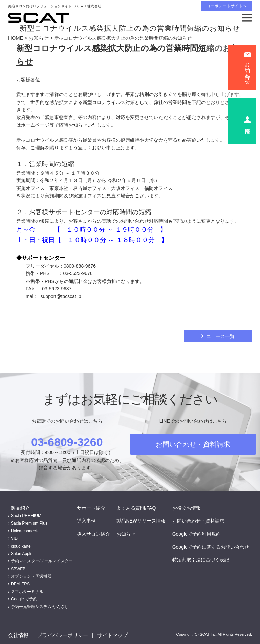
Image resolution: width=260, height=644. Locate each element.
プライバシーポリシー (62, 635)
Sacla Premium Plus (29, 523)
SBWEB (18, 568)
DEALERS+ (21, 583)
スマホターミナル (27, 591)
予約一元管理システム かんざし (40, 606)
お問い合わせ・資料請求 (193, 444)
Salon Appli (21, 553)
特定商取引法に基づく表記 (203, 559)
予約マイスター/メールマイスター (42, 561)
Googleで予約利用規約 (199, 533)
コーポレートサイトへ (226, 6)
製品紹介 (18, 507)
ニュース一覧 (220, 336)
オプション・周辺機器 (31, 576)
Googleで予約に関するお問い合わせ (213, 547)
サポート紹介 (94, 507)
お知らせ (37, 38)
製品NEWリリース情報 (144, 520)
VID (14, 538)
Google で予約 (24, 599)
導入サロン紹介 (96, 533)
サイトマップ (111, 635)
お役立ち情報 (189, 507)
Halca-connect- (25, 531)
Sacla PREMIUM (26, 515)
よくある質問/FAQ (139, 507)
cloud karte (21, 546)
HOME (15, 38)
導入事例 (89, 520)
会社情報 (18, 635)
